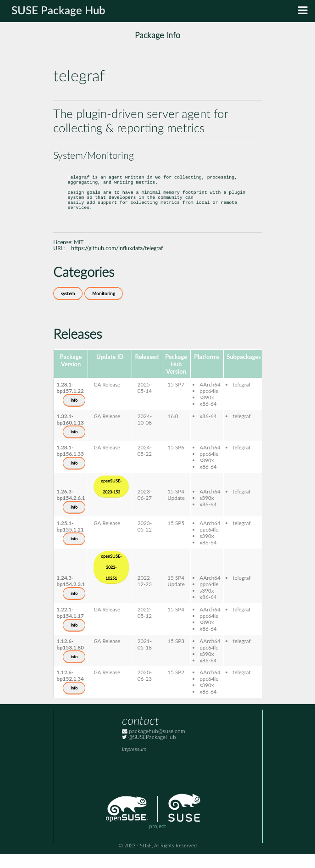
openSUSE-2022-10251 (111, 581)
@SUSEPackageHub (149, 751)
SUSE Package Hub (58, 11)
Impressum (134, 763)
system (68, 308)
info (74, 414)
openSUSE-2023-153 (111, 500)
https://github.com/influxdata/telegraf (117, 262)
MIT (79, 256)
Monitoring (104, 308)
